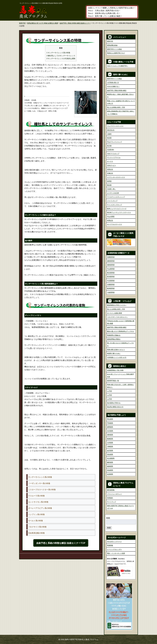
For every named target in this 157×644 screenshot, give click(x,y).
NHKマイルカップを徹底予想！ (118, 66)
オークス (110, 161)
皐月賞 (109, 146)
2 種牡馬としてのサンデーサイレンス (61, 56)
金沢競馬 (110, 451)
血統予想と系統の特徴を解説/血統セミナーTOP (61, 543)
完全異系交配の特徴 (36, 533)
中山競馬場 (111, 269)
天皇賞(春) (111, 150)
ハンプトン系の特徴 (36, 514)
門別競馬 (110, 423)
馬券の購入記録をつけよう (116, 350)
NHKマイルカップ (113, 154)
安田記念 (110, 169)
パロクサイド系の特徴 (37, 527)
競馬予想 (110, 41)
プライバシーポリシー (114, 494)
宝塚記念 (110, 173)
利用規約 (110, 498)
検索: (108, 518)
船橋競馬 (110, 439)
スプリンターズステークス (116, 177)
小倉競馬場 (111, 292)
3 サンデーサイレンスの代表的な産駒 (61, 58)
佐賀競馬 (110, 474)
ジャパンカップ (112, 201)
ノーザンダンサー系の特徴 (39, 483)
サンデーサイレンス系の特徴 (40, 477)
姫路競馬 (110, 466)
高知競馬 (110, 470)
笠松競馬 (110, 454)
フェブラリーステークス (115, 126)
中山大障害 (111, 217)
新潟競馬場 (111, 277)
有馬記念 (110, 220)
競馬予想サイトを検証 (114, 49)
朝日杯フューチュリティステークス (119, 213)
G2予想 (109, 395)
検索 (109, 528)
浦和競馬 (110, 435)
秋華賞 (109, 181)
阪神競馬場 (111, 288)
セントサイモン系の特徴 (38, 502)
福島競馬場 (111, 265)
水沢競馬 (110, 431)
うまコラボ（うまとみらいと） (117, 317)
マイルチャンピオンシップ (116, 197)
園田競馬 (110, 462)
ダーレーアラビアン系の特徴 (40, 508)
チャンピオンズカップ (114, 205)
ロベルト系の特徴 (35, 521)
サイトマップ (111, 502)
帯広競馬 (110, 419)
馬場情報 (110, 545)
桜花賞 (109, 138)
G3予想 (109, 399)
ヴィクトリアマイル (114, 158)
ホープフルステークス (114, 224)
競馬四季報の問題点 (114, 339)
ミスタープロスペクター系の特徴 (42, 489)
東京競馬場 (111, 273)
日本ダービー (111, 165)
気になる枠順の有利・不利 (116, 107)
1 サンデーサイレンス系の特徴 (58, 53)
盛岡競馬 (110, 427)
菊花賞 (109, 185)
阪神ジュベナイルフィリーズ (117, 209)
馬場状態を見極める (114, 335)
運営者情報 (111, 490)
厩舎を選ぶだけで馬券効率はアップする (120, 331)
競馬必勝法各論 (112, 45)
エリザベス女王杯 (113, 193)
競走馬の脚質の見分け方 (115, 407)
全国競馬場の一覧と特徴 (115, 370)
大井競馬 (110, 443)
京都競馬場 (111, 284)
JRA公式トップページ (114, 541)
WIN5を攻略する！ (113, 86)
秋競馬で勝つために (114, 353)
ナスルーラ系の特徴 (36, 496)
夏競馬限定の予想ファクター (117, 305)
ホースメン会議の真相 (114, 313)
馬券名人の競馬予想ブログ (116, 53)
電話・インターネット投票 (116, 553)
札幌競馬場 (111, 257)
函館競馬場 (111, 261)
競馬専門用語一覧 (113, 381)
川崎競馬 (110, 447)
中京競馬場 (111, 281)
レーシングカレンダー (114, 549)
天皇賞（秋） (111, 189)
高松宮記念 (111, 130)
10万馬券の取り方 (113, 83)
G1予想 (109, 391)
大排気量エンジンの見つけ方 (117, 357)
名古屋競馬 (111, 458)
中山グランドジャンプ (114, 142)
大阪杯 (109, 134)
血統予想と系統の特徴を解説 (117, 90)
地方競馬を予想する (114, 403)
